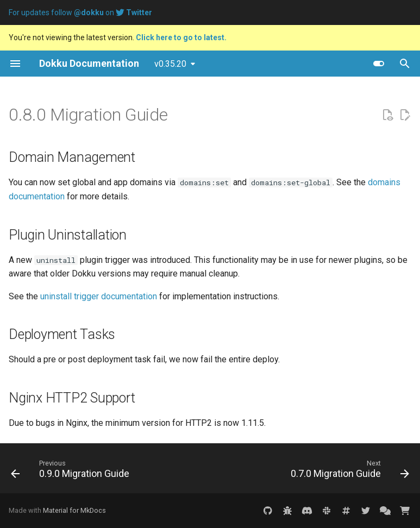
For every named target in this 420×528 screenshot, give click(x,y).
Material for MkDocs (74, 510)
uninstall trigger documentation (99, 296)
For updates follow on (80, 12)
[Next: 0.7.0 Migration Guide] (348, 472)
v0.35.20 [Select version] (170, 64)
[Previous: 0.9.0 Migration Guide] (72, 472)
